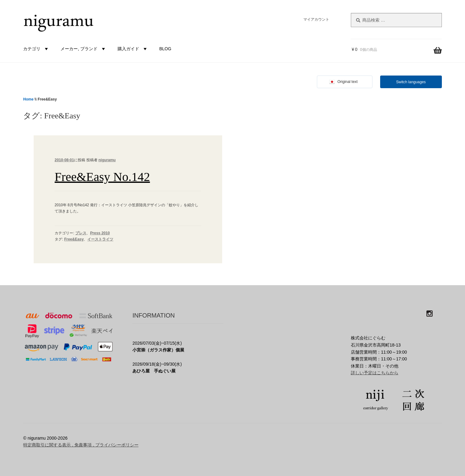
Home (28, 99)
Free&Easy (74, 239)
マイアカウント (316, 19)
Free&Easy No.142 (102, 177)
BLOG (165, 49)
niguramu (107, 160)
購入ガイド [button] (133, 49)
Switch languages (411, 82)
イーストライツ (100, 239)
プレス (81, 233)
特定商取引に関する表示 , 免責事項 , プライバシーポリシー (81, 445)
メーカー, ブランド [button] (84, 49)
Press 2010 (100, 233)
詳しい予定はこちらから (375, 373)
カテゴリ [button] (36, 49)
